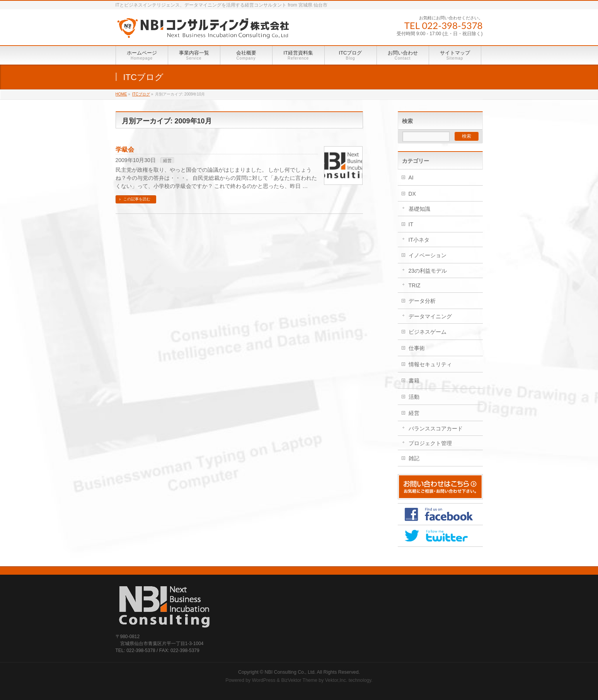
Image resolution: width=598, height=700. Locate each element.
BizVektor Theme (299, 680)
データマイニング (430, 316)
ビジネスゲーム (428, 332)
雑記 (414, 458)
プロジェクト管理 (430, 443)
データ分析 (422, 301)
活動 (414, 397)
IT (411, 224)
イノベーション (428, 255)
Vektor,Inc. (336, 680)
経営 (167, 160)
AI (411, 178)
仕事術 (417, 348)
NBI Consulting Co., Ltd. (290, 672)
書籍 (414, 381)
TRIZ (415, 285)
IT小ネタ (419, 240)
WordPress (264, 680)
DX (412, 194)
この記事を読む (137, 199)
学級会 (125, 149)
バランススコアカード (436, 429)
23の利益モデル (428, 271)
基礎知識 (419, 209)
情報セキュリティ (430, 364)
